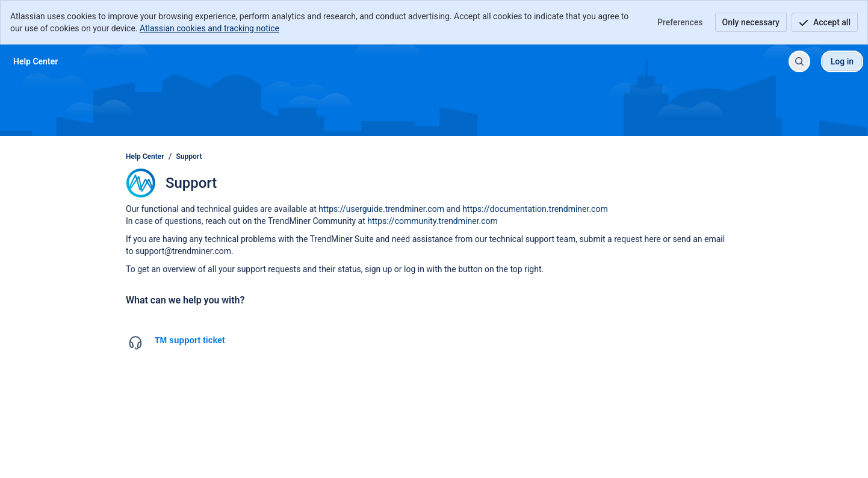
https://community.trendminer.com (432, 221)
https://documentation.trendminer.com (535, 209)
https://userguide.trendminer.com (381, 209)
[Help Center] (36, 61)
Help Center (145, 157)
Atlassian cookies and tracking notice (209, 28)
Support (189, 157)
